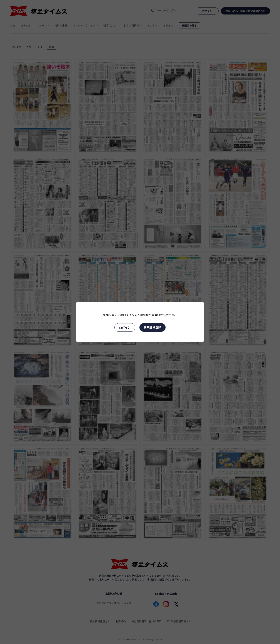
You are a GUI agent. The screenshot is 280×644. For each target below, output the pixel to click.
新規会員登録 (152, 327)
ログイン (125, 327)
